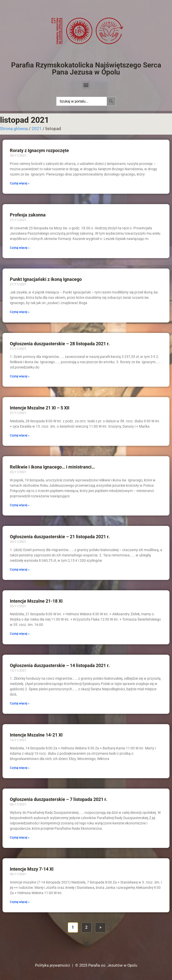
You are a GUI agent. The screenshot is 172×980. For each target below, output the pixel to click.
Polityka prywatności (53, 965)
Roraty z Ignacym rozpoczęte (39, 150)
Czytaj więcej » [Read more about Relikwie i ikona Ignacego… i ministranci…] (20, 505)
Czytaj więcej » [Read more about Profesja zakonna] (20, 248)
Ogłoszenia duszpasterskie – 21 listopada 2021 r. (60, 537)
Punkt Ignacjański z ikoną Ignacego (46, 279)
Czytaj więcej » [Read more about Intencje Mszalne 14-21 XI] (20, 768)
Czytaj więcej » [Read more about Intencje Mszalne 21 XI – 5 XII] (20, 435)
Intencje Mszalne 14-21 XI (36, 735)
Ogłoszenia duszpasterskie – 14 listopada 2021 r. (60, 665)
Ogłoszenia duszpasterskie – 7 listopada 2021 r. (59, 799)
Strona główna (14, 129)
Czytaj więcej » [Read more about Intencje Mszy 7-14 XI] (20, 902)
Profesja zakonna (28, 215)
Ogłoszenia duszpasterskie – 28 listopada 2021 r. (60, 344)
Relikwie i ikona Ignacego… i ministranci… (52, 467)
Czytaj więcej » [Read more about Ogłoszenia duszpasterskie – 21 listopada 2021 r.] (20, 570)
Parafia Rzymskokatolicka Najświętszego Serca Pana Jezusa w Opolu (86, 69)
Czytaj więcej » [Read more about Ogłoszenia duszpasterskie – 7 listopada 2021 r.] (20, 838)
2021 (37, 129)
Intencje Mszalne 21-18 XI (36, 601)
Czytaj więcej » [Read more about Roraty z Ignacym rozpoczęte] (20, 183)
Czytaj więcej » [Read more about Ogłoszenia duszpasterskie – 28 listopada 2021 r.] (20, 376)
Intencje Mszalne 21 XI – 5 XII (40, 408)
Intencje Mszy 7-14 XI (32, 869)
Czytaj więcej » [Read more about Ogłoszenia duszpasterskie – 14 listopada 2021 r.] (20, 703)
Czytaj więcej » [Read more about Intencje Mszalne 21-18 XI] (20, 634)
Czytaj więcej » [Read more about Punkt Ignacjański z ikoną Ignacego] (20, 312)
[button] (86, 85)
